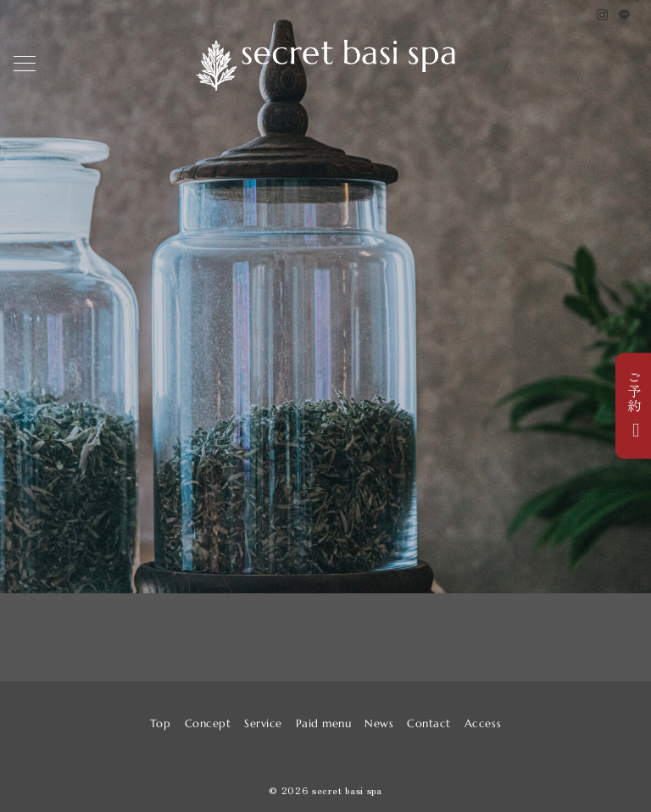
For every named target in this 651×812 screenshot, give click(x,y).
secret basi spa (347, 790)
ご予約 (634, 391)
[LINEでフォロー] (625, 15)
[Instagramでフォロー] (603, 15)
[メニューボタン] (25, 65)
